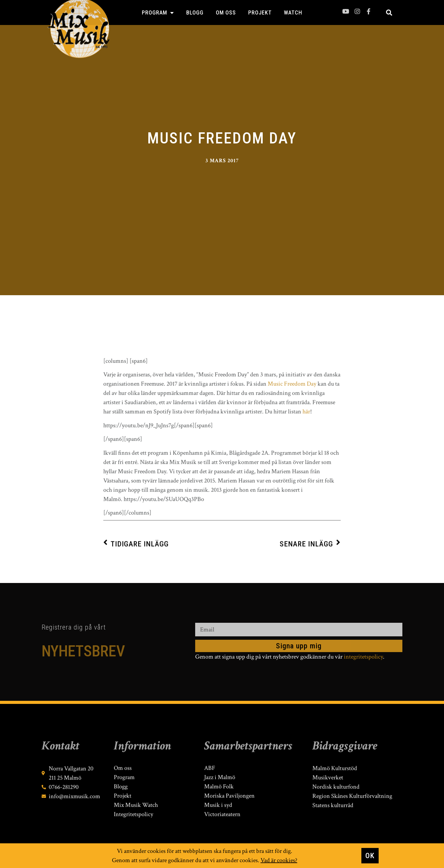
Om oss (226, 12)
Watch (293, 12)
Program (158, 13)
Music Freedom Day (292, 473)
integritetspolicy (363, 657)
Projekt (260, 12)
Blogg (195, 12)
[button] (389, 13)
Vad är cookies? (279, 861)
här (306, 500)
